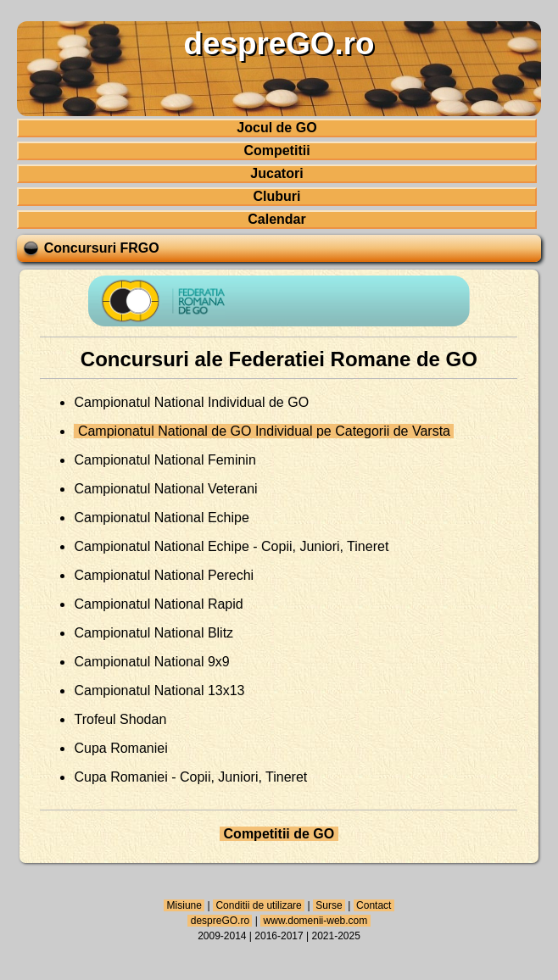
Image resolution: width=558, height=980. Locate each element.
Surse (329, 905)
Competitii (276, 150)
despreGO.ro (220, 921)
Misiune (184, 905)
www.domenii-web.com (315, 921)
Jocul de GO (276, 128)
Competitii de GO (279, 834)
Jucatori (276, 173)
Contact (374, 905)
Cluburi (276, 196)
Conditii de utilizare (259, 905)
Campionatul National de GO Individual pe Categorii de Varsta (264, 431)
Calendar (276, 219)
